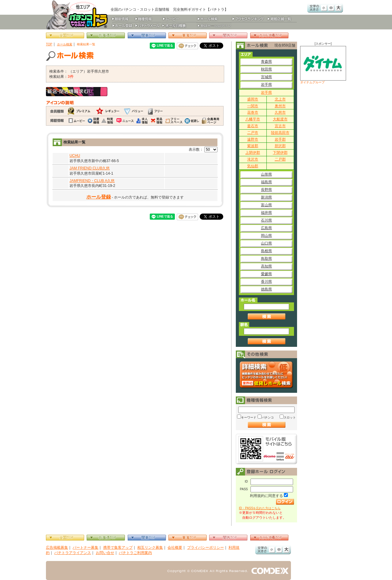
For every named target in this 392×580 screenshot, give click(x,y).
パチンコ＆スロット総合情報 (78, 15)
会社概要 (175, 548)
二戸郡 (280, 159)
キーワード (249, 417)
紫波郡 (253, 146)
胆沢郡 (280, 146)
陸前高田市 (280, 133)
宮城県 (266, 77)
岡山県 (266, 236)
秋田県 (266, 69)
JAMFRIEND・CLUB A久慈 (92, 181)
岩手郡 (280, 139)
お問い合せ (105, 553)
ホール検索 (65, 44)
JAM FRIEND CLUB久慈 (90, 168)
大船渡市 (280, 119)
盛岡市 (253, 99)
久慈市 (280, 112)
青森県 (266, 62)
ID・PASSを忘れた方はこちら (260, 508)
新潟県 (266, 197)
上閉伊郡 (253, 153)
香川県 (266, 282)
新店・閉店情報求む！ (77, 92)
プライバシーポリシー (205, 548)
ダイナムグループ (323, 65)
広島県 (266, 228)
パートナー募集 (85, 548)
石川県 (266, 220)
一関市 (253, 106)
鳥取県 (266, 259)
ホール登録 (99, 197)
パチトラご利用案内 (135, 553)
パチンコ (268, 417)
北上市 (280, 99)
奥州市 (280, 106)
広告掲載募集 (57, 548)
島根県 (266, 251)
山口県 (266, 243)
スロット (290, 417)
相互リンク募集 (150, 548)
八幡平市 (253, 119)
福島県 (266, 182)
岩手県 (266, 85)
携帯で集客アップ (118, 548)
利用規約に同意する (266, 496)
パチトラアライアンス (73, 553)
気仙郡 (253, 166)
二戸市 (253, 133)
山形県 (266, 174)
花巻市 (253, 112)
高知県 (266, 266)
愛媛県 (266, 274)
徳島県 (266, 289)
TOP (49, 44)
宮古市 (280, 126)
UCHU (75, 156)
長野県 (266, 190)
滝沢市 (253, 159)
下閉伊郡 (280, 153)
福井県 (266, 213)
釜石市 (253, 126)
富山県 (266, 205)
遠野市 (253, 139)
